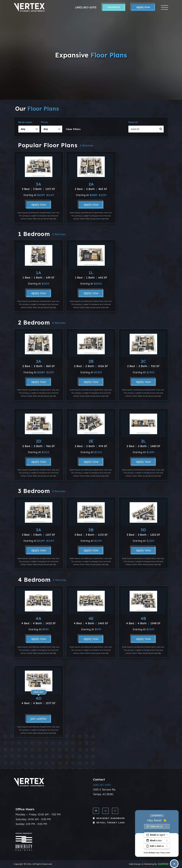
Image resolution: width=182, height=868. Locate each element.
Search (133, 122)
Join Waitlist (39, 719)
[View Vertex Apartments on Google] (105, 811)
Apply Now (143, 7)
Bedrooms (25, 122)
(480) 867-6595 (86, 7)
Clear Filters (73, 129)
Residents (114, 7)
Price (44, 122)
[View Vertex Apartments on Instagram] (115, 811)
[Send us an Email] (96, 811)
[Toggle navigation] (165, 7)
